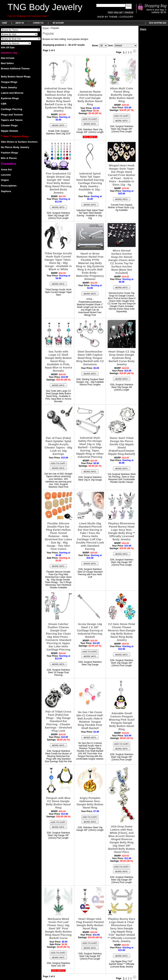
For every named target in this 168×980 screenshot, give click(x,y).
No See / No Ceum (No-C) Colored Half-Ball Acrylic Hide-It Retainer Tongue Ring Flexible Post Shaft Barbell (90, 720)
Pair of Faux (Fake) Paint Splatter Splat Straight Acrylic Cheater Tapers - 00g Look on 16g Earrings (58, 446)
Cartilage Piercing (12, 109)
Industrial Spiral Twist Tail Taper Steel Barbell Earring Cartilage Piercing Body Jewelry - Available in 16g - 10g (90, 183)
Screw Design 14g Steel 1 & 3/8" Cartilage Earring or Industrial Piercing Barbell (90, 630)
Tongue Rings (9, 82)
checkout (129, 12)
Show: (95, 46)
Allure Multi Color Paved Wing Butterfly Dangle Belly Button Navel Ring (122, 95)
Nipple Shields (10, 131)
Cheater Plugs (9, 125)
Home (46, 28)
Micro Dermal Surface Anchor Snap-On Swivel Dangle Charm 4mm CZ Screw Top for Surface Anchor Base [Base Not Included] (122, 262)
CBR (4, 104)
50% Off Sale (8, 48)
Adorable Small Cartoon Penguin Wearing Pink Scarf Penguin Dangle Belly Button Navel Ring (122, 721)
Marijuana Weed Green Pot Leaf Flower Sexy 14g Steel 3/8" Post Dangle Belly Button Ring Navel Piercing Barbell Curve (58, 928)
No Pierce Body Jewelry (15, 147)
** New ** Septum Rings (15, 136)
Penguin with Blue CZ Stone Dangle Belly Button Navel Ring (58, 803)
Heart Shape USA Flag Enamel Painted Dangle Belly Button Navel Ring (90, 924)
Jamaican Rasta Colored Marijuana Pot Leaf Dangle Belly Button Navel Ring (90, 98)
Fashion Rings (10, 153)
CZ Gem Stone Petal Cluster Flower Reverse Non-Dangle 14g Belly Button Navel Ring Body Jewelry (122, 632)
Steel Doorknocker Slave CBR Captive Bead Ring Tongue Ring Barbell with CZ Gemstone (90, 358)
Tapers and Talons (12, 120)
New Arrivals (8, 58)
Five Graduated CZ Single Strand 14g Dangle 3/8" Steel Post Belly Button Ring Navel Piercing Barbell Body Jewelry (58, 183)
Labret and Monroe (12, 93)
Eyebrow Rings (10, 98)
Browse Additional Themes (15, 69)
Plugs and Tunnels (12, 115)
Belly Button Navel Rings (16, 77)
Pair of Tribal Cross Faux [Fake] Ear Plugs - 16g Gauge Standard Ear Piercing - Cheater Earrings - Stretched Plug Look (58, 721)
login (110, 12)
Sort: (111, 46)
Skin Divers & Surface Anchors (19, 142)
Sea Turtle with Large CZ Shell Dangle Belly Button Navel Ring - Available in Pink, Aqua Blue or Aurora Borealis (58, 361)
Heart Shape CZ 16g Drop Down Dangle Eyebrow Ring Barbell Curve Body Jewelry (122, 358)
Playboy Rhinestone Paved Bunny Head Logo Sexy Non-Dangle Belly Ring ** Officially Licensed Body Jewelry (122, 531)
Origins (5, 180)
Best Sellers (7, 63)
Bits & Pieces (9, 158)
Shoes (20, 30)
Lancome (6, 175)
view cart (118, 12)
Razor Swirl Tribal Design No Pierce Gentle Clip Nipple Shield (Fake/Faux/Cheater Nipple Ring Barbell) (122, 446)
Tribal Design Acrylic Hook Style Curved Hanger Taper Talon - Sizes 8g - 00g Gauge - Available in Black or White (58, 261)
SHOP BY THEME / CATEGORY (115, 17)
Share (143, 29)
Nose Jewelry (9, 87)
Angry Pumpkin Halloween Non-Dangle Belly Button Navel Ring (90, 803)
